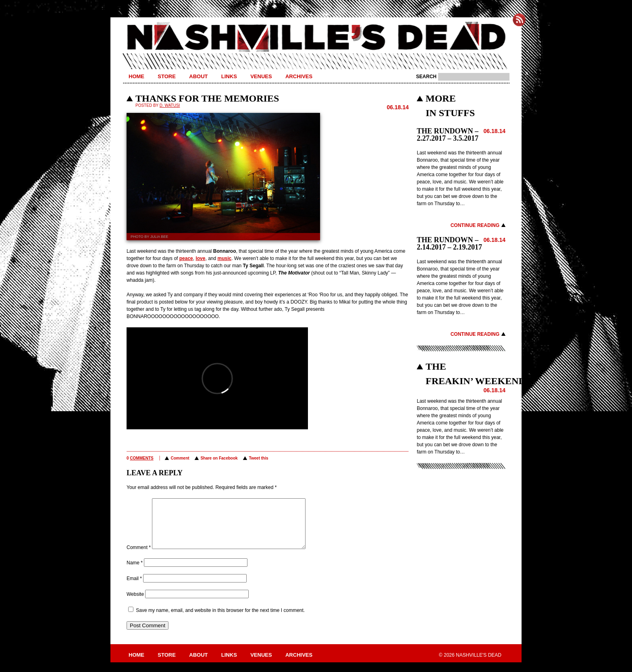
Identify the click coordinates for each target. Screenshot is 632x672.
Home (136, 76)
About (198, 76)
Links (229, 76)
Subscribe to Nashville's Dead (519, 20)
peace (186, 258)
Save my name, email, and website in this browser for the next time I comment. (220, 620)
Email (134, 588)
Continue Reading (475, 225)
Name (135, 572)
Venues (261, 76)
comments (141, 458)
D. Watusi (170, 105)
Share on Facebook (219, 458)
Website (135, 604)
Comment (180, 458)
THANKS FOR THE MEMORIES (207, 98)
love (200, 258)
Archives (299, 76)
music (225, 258)
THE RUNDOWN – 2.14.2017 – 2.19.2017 (449, 243)
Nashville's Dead (316, 37)
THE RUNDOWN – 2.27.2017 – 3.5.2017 (448, 135)
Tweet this (258, 458)
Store (167, 76)
